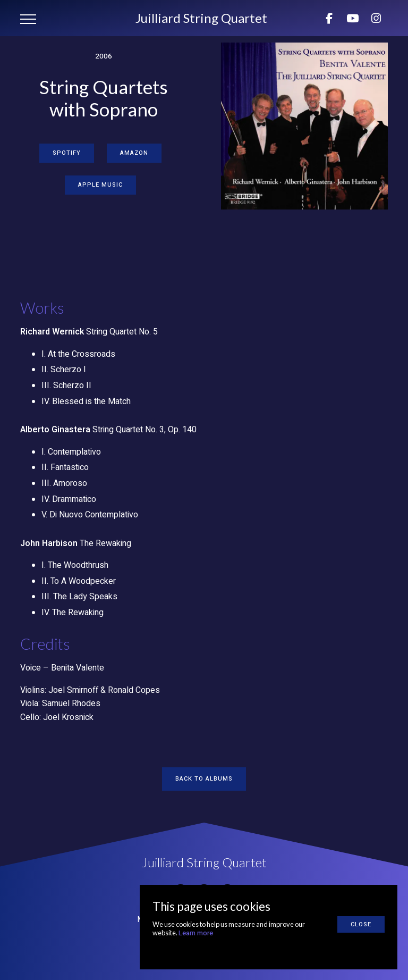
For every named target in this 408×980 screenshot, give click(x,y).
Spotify (67, 153)
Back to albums (204, 779)
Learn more (196, 933)
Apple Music (100, 185)
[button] (28, 19)
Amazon (134, 153)
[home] (201, 18)
